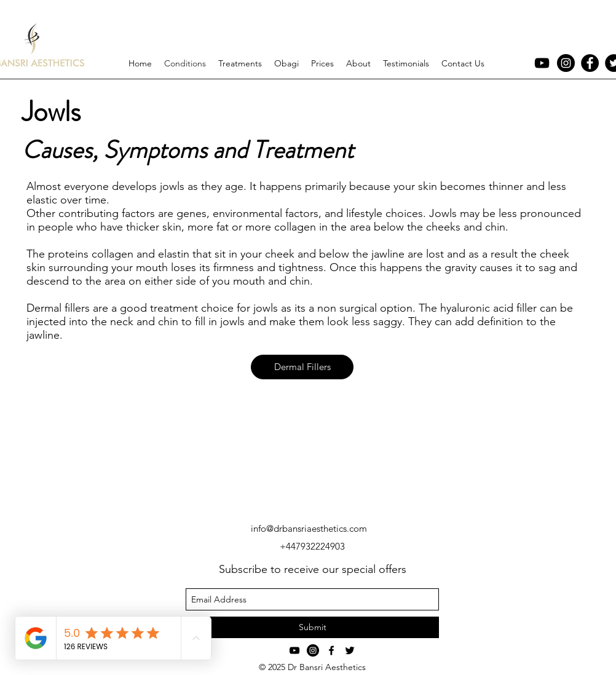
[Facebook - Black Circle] (590, 63)
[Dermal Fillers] (302, 367)
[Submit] (312, 627)
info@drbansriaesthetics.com (309, 528)
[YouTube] (542, 63)
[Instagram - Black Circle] (566, 63)
